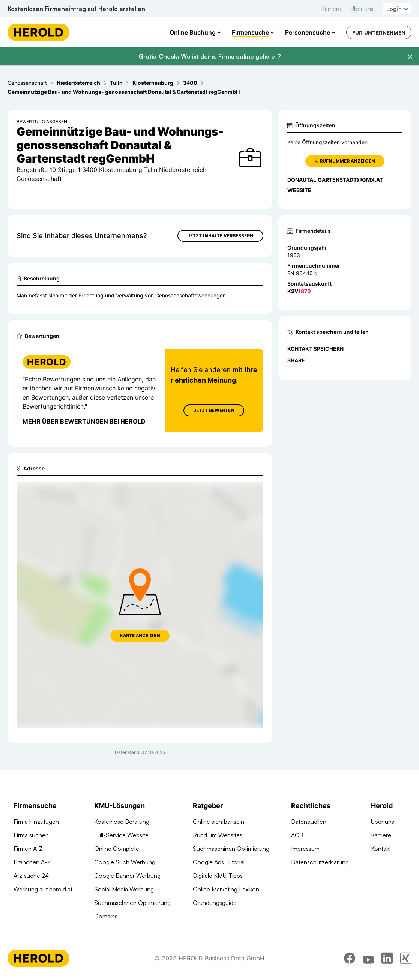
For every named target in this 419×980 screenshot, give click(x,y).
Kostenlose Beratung (122, 822)
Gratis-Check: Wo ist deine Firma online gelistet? (209, 56)
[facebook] (350, 959)
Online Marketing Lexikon (226, 889)
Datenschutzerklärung (320, 862)
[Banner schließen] (410, 57)
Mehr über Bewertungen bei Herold (84, 421)
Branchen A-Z (32, 862)
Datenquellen (309, 822)
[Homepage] (38, 32)
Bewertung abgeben (42, 121)
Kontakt (381, 849)
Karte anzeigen (140, 635)
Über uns (362, 9)
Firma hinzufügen (36, 822)
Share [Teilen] (296, 360)
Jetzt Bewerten (214, 410)
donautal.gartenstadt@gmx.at (335, 180)
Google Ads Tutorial (219, 862)
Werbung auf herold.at (43, 889)
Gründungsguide (215, 903)
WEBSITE (299, 190)
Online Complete (117, 849)
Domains (106, 916)
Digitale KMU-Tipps (218, 876)
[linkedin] (387, 959)
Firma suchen (31, 835)
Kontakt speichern (315, 349)
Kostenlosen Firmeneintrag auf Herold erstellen (76, 9)
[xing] (406, 959)
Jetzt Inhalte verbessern (220, 236)
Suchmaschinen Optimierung (132, 903)
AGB (297, 835)
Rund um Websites (218, 835)
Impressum (305, 849)
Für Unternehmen (379, 32)
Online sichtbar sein (219, 822)
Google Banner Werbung (127, 876)
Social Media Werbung (124, 889)
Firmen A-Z (28, 849)
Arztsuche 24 (31, 876)
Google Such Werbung (125, 862)
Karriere (331, 9)
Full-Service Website (121, 835)
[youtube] (368, 959)
